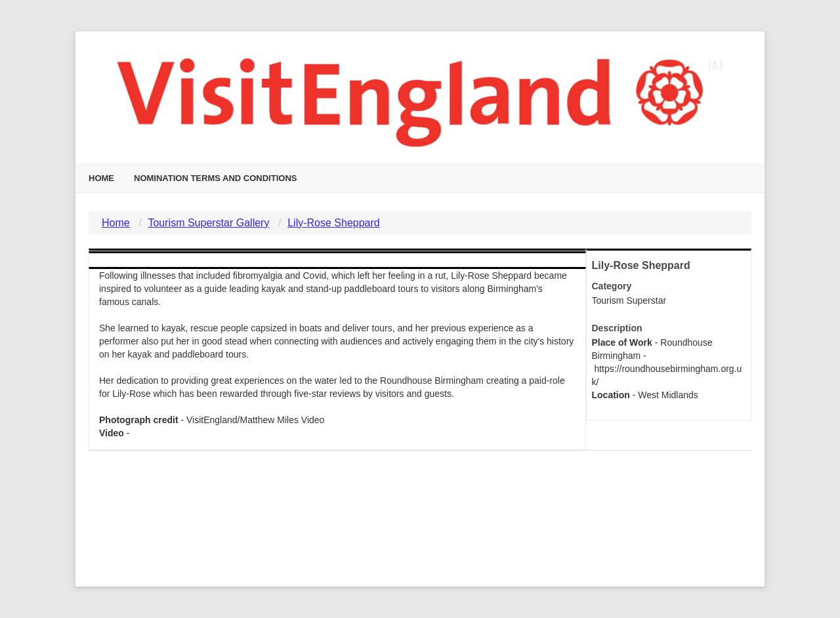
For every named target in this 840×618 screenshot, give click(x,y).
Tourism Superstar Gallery (208, 223)
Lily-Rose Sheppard (334, 223)
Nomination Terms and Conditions (215, 178)
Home (101, 178)
